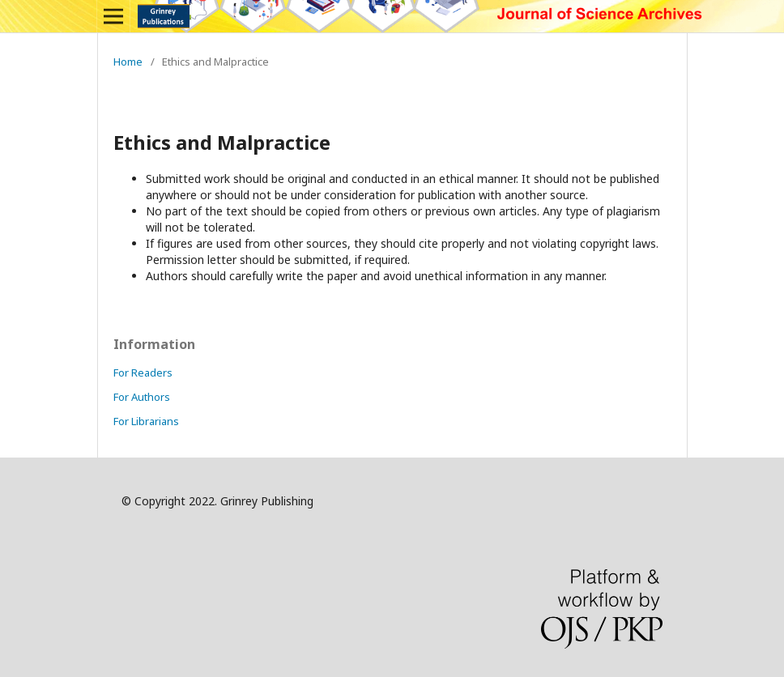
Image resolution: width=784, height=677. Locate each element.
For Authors (142, 397)
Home (128, 62)
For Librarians (146, 421)
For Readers (143, 373)
